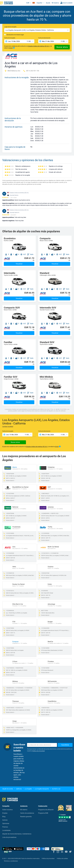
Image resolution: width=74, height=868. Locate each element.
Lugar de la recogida (10, 27)
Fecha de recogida (10, 38)
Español (38, 3)
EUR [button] (28, 3)
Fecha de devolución (44, 38)
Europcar (15, 642)
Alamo (15, 467)
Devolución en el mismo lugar (15, 35)
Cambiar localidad (8, 427)
